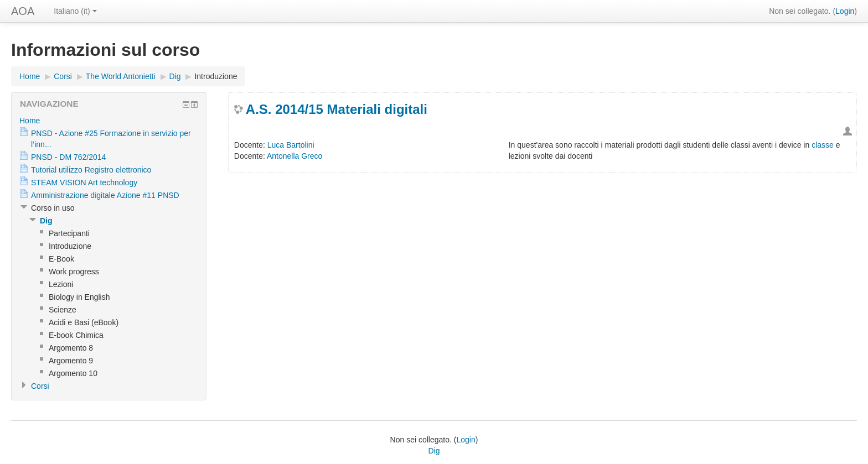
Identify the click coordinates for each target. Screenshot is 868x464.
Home (30, 76)
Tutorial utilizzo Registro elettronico (91, 170)
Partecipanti (69, 233)
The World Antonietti (121, 76)
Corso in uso (53, 208)
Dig (175, 76)
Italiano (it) (75, 11)
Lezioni (61, 284)
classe (823, 145)
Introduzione (216, 76)
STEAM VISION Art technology (84, 183)
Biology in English (79, 297)
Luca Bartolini (291, 145)
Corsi (63, 76)
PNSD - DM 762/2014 (68, 157)
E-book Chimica (76, 335)
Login (845, 11)
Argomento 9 (71, 361)
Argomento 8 (71, 348)
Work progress (74, 272)
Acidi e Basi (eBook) (84, 322)
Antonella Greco (294, 156)
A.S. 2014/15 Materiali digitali (337, 109)
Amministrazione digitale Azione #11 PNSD (105, 195)
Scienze (63, 310)
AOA (23, 11)
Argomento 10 (73, 373)
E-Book (61, 259)
